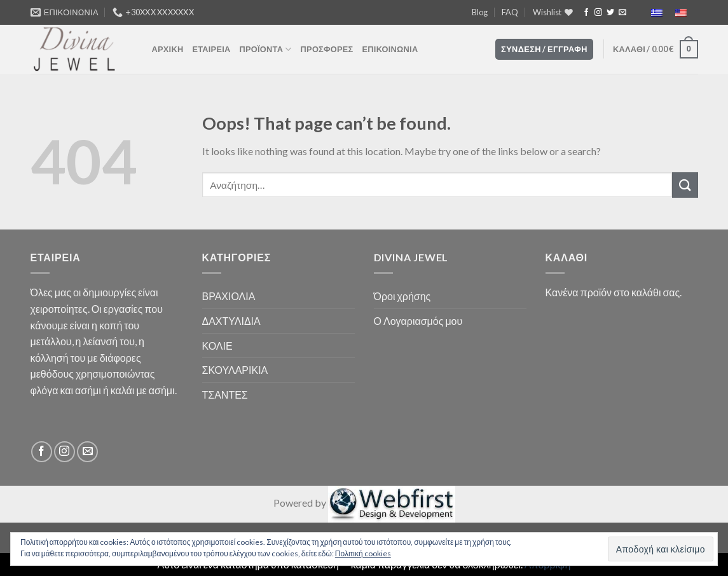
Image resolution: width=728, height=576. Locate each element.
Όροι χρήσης (402, 296)
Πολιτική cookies (363, 553)
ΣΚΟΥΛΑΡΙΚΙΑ (235, 370)
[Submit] (685, 185)
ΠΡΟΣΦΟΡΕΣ (327, 49)
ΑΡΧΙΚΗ (168, 49)
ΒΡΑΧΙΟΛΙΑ (229, 296)
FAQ (510, 12)
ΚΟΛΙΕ (217, 346)
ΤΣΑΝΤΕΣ (225, 394)
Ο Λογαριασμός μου (418, 321)
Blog (480, 12)
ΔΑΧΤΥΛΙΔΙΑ (231, 321)
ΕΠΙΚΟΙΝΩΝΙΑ (390, 49)
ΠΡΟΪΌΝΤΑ (266, 49)
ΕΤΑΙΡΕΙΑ (211, 49)
